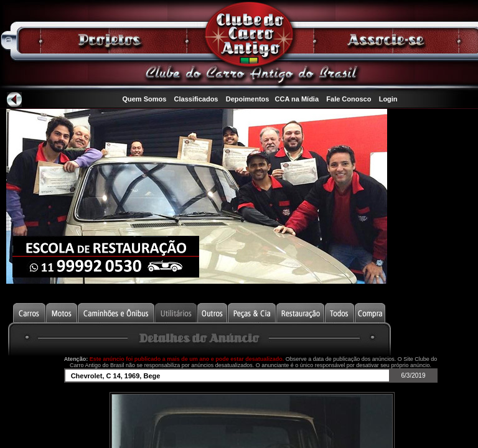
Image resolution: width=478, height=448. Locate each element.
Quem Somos (144, 99)
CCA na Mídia (297, 99)
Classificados (196, 99)
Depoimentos (248, 99)
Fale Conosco (349, 99)
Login (388, 99)
